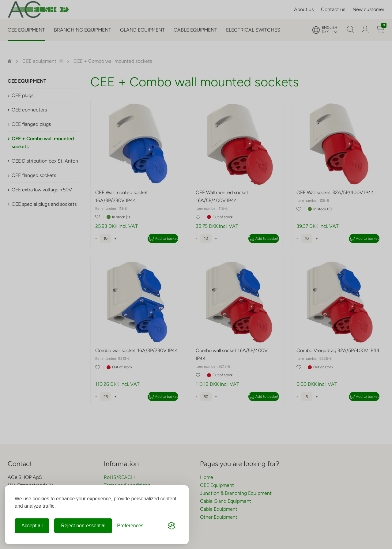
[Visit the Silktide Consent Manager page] (171, 526)
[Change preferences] (130, 526)
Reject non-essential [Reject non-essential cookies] (83, 526)
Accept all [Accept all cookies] (32, 526)
